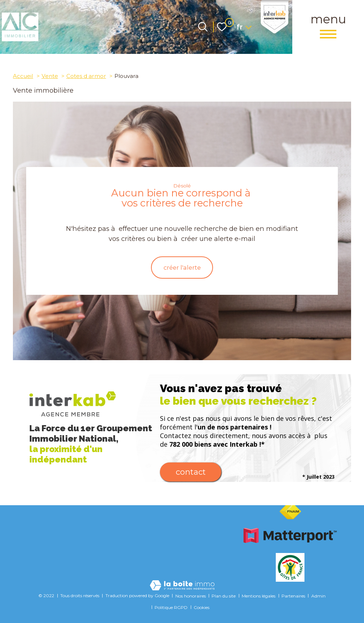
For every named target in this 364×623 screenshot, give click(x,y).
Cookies (202, 607)
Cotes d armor (86, 76)
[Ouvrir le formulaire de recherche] (203, 27)
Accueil (23, 76)
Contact (191, 475)
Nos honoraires (191, 596)
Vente (50, 76)
